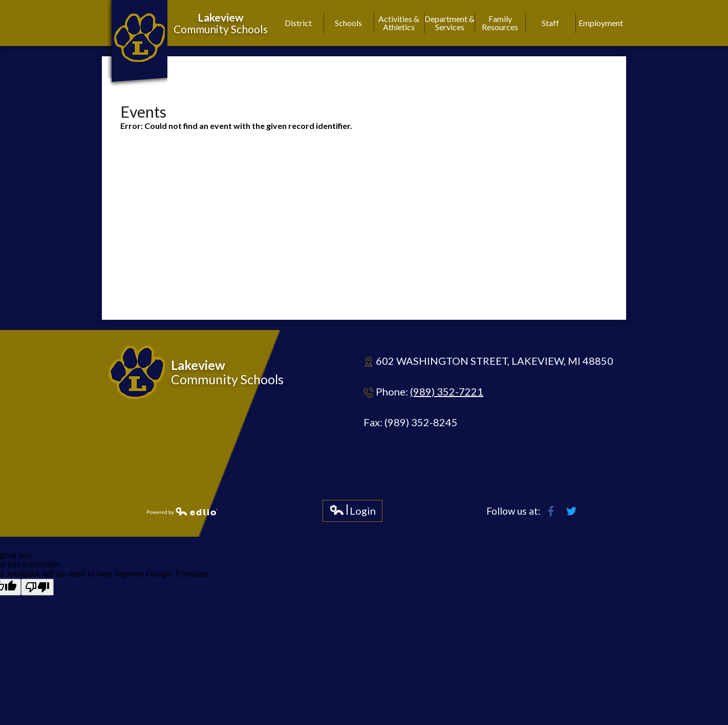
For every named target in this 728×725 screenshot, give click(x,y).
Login (352, 513)
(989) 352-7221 (447, 391)
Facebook (551, 511)
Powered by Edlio (182, 511)
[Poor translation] (37, 587)
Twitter (571, 511)
